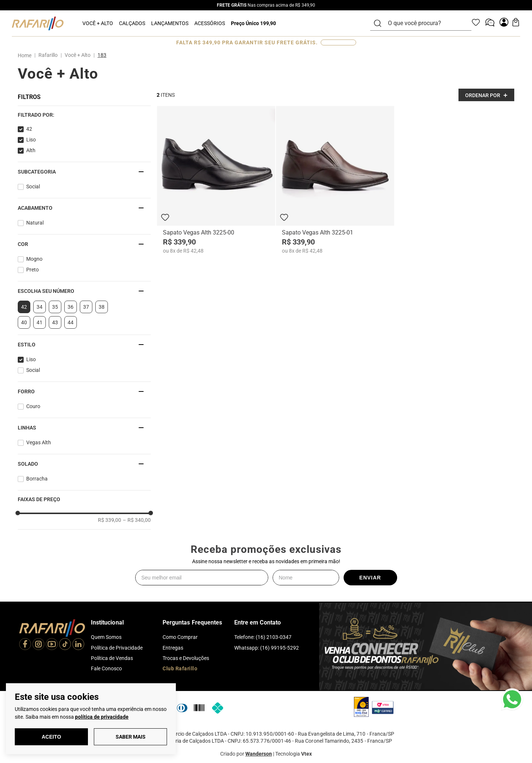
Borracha (37, 479)
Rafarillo (48, 55)
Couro (33, 406)
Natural (35, 223)
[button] (84, 115)
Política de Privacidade (117, 648)
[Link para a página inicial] (26, 55)
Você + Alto (78, 55)
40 (24, 322)
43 (55, 322)
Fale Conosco (106, 668)
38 (102, 307)
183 (102, 55)
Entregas (173, 648)
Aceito (52, 737)
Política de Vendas (112, 658)
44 (71, 322)
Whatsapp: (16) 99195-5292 (267, 648)
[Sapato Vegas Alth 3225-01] (335, 180)
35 (55, 307)
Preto (33, 270)
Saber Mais (131, 737)
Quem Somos (106, 637)
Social (33, 187)
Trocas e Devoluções (186, 658)
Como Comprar (180, 637)
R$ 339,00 (110, 520)
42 (29, 129)
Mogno (34, 259)
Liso (31, 140)
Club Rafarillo (180, 668)
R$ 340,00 (137, 520)
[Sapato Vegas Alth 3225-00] (216, 180)
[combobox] (425, 23)
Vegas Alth (39, 442)
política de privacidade (102, 717)
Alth (31, 150)
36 (71, 307)
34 (40, 307)
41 (40, 322)
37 (86, 307)
